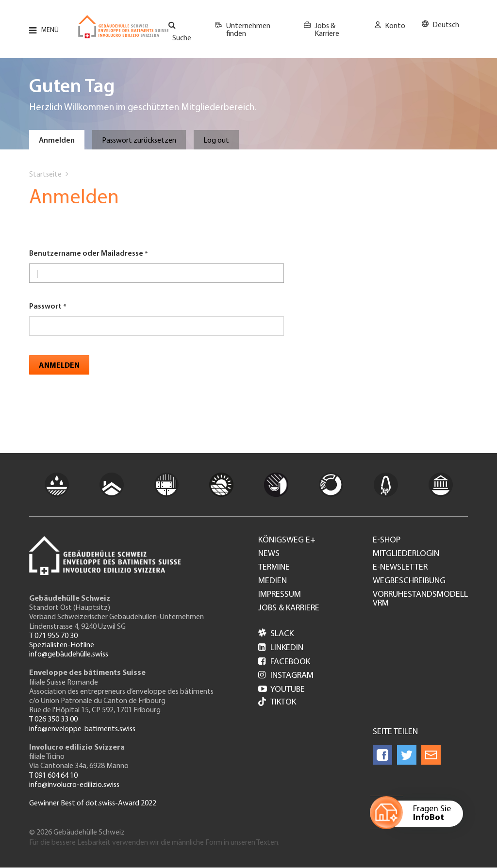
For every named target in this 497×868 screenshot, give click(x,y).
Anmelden (57, 141)
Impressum (280, 595)
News (269, 554)
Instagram (286, 676)
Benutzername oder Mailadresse (86, 254)
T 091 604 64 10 (53, 776)
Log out (216, 141)
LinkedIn (281, 648)
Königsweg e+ (287, 540)
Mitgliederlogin (406, 554)
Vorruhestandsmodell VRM (420, 599)
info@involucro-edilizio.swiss (74, 785)
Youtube (282, 690)
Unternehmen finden (248, 30)
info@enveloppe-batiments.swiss (82, 729)
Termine (274, 568)
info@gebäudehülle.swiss (69, 655)
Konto (395, 26)
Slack (276, 634)
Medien (273, 581)
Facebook (284, 662)
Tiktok (277, 703)
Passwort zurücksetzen (139, 141)
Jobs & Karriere (327, 30)
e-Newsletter (400, 568)
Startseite (45, 175)
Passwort (45, 307)
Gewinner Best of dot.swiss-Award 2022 (93, 803)
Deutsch (446, 25)
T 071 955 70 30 (53, 636)
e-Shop (387, 540)
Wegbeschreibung (409, 581)
